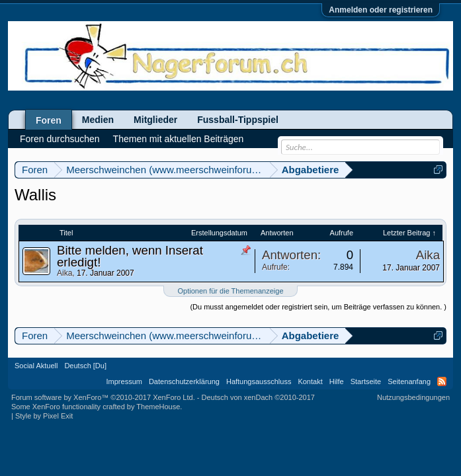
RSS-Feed (442, 381)
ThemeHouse (158, 407)
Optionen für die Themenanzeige (230, 291)
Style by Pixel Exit (44, 416)
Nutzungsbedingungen (413, 397)
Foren (49, 120)
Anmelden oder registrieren (381, 10)
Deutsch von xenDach (258, 397)
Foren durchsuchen (60, 139)
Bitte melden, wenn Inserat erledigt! (130, 256)
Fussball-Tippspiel (238, 120)
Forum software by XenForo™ (103, 397)
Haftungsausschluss (259, 381)
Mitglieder (155, 120)
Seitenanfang (409, 381)
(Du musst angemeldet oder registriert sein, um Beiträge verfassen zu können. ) (318, 307)
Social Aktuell (36, 366)
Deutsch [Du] (85, 366)
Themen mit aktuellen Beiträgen (179, 139)
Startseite (366, 381)
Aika (64, 273)
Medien (98, 120)
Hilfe (337, 381)
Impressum (124, 381)
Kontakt (310, 381)
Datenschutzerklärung (184, 381)
